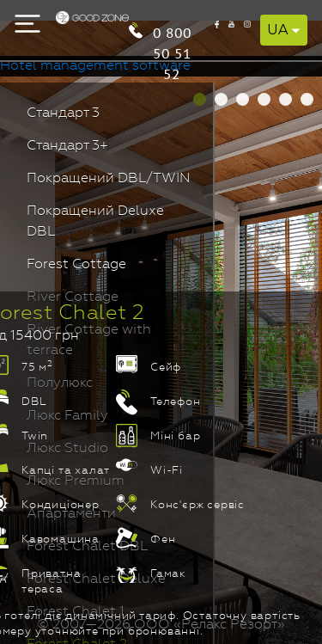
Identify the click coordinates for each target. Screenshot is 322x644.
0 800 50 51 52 (172, 31)
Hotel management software (95, 66)
